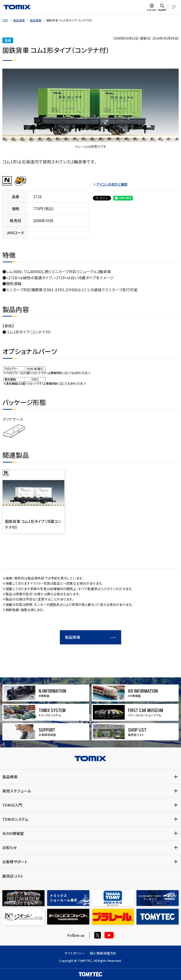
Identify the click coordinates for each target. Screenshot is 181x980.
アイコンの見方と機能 (112, 184)
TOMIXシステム (15, 819)
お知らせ (10, 847)
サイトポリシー (75, 953)
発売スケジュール (17, 791)
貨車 (8, 40)
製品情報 (36, 20)
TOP (5, 20)
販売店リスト (13, 876)
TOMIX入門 (12, 805)
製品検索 (19, 20)
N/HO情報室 (13, 833)
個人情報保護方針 (103, 953)
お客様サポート (15, 862)
